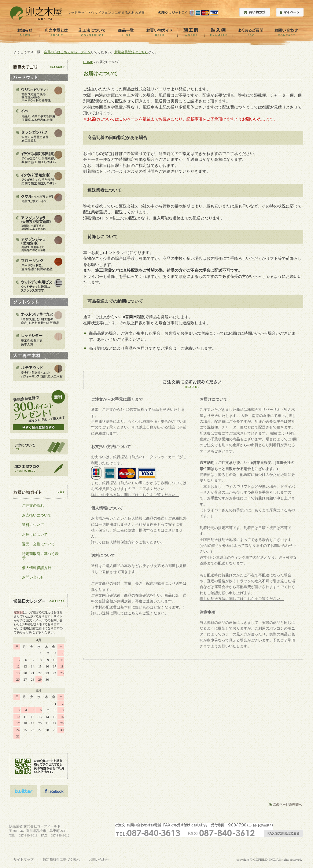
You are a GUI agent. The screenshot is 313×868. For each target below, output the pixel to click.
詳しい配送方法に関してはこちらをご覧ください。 (242, 599)
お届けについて (35, 535)
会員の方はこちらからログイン (67, 52)
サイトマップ (24, 859)
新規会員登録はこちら (131, 52)
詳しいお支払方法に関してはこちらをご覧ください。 (135, 495)
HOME (88, 62)
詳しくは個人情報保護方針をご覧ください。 (128, 542)
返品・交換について (39, 544)
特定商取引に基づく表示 (40, 556)
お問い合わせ (33, 577)
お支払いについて (37, 515)
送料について (33, 525)
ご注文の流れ (33, 506)
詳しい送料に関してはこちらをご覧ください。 (130, 613)
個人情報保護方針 (37, 568)
